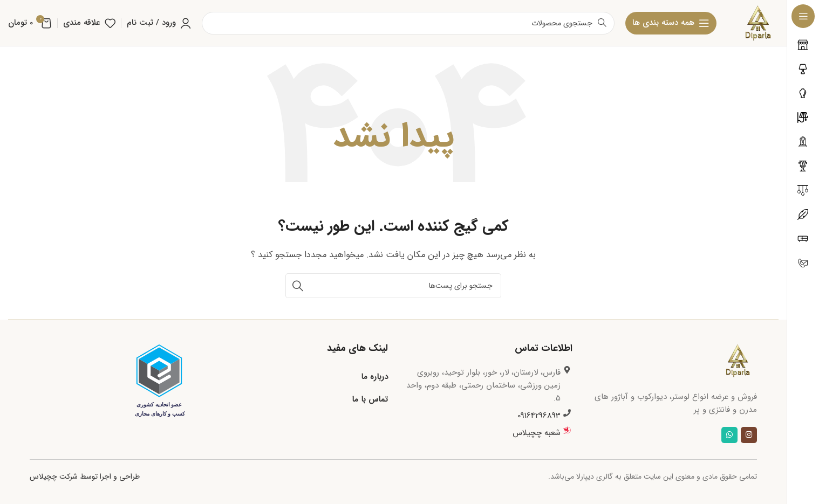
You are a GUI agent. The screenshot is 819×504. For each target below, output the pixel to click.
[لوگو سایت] (758, 23)
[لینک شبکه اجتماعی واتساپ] (729, 435)
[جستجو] (393, 286)
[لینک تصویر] (738, 360)
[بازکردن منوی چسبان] (671, 23)
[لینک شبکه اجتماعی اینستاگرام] (749, 435)
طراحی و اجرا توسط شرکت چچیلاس (85, 477)
